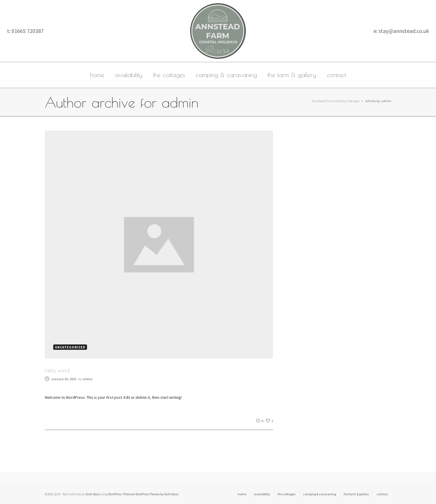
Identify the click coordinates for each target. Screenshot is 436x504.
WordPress (115, 494)
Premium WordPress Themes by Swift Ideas (151, 494)
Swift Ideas (93, 494)
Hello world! (57, 370)
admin (87, 379)
